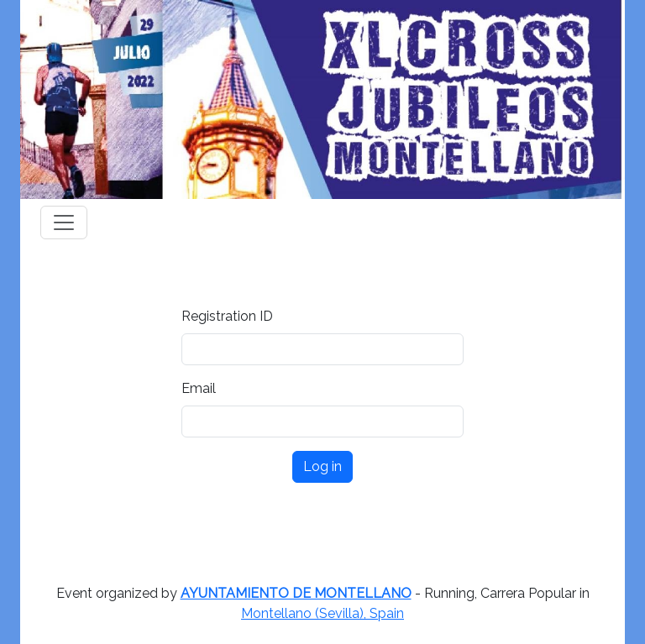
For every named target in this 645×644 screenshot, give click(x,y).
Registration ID (227, 316)
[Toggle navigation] (64, 223)
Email (199, 388)
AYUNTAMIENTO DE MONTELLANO (296, 593)
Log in (322, 466)
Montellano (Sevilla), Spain (322, 613)
